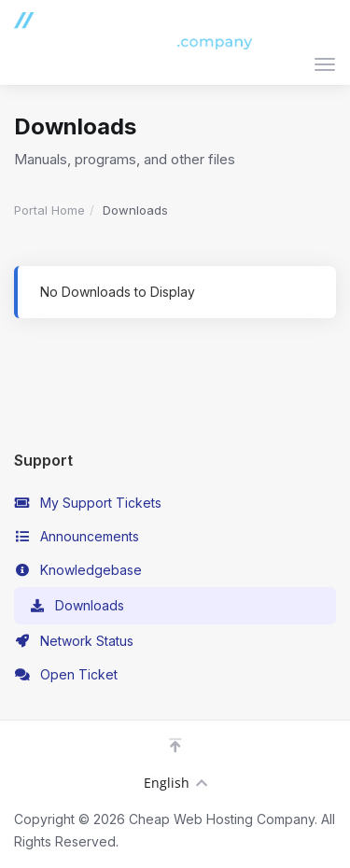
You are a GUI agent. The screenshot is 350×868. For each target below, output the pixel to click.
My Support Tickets (88, 503)
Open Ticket (66, 675)
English (175, 783)
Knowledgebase (78, 570)
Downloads (77, 606)
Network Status (74, 641)
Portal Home (49, 210)
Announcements (77, 537)
